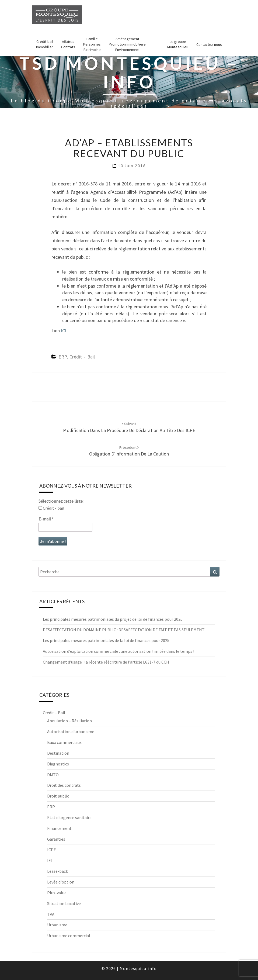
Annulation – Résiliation (69, 721)
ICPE (52, 850)
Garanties (56, 839)
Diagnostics (58, 764)
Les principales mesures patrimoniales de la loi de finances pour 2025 (106, 640)
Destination (58, 753)
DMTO (53, 775)
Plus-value (57, 893)
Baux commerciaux (64, 742)
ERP (62, 357)
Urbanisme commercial (69, 936)
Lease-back (57, 871)
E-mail (46, 519)
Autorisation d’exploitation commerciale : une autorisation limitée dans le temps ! (118, 651)
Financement (59, 828)
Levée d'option (61, 882)
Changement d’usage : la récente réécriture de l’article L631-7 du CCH (106, 662)
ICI (64, 331)
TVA (51, 914)
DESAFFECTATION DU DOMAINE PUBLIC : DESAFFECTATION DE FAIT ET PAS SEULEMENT (124, 630)
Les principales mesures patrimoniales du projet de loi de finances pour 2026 (113, 619)
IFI (50, 860)
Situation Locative (64, 903)
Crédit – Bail (54, 713)
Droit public (58, 796)
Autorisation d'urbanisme (71, 731)
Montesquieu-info (138, 968)
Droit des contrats (64, 785)
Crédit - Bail (82, 357)
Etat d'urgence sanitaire (69, 817)
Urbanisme (57, 925)
